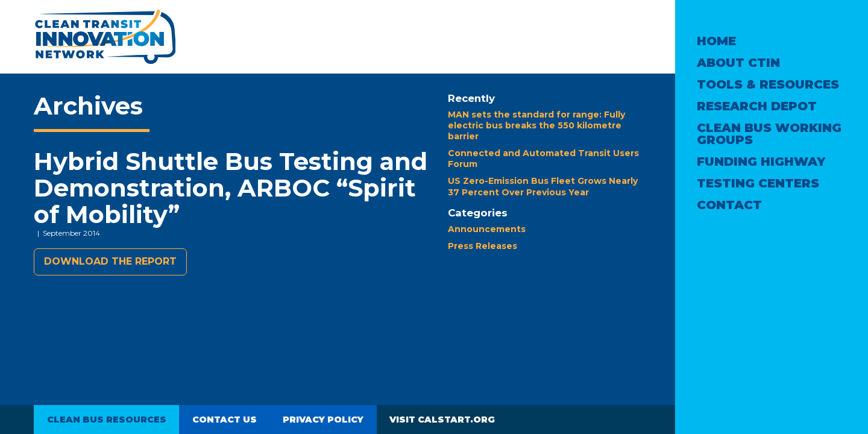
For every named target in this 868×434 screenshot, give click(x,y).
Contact (729, 205)
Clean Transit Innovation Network (105, 37)
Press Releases (483, 246)
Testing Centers (758, 183)
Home (716, 41)
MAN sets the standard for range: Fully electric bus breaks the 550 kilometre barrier (536, 125)
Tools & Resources (768, 84)
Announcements (487, 229)
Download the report (110, 261)
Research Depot (757, 106)
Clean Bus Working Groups (769, 134)
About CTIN (738, 63)
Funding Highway (761, 162)
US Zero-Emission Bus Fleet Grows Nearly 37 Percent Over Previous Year (543, 186)
